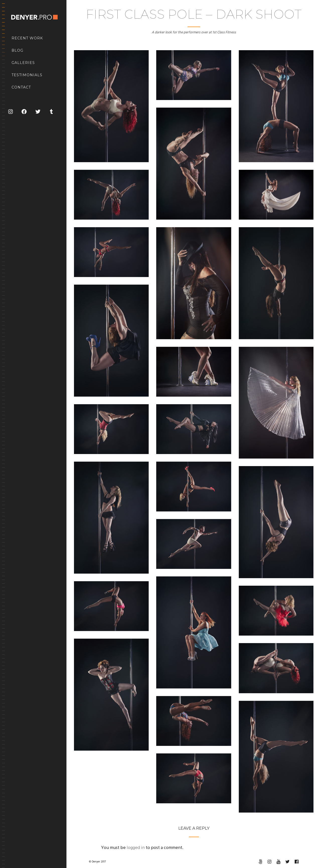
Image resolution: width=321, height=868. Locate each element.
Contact (21, 87)
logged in (136, 848)
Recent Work (27, 38)
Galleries (23, 63)
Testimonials (27, 75)
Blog (17, 50)
